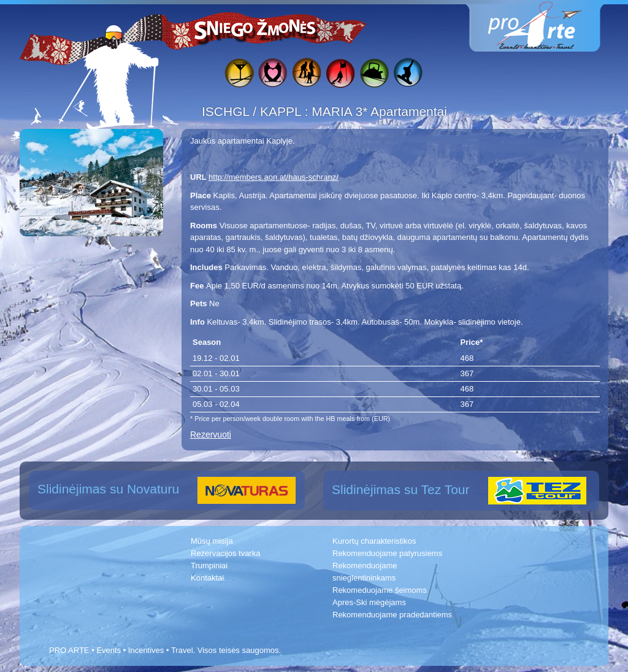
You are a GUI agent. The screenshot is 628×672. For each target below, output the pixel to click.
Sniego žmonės (256, 28)
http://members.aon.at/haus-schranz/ (274, 177)
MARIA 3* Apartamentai (379, 111)
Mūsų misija (212, 541)
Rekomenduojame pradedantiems (392, 615)
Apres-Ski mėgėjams (369, 602)
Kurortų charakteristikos (374, 541)
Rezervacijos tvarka (225, 553)
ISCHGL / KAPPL (253, 111)
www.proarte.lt (545, 26)
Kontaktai (207, 578)
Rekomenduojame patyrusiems (387, 553)
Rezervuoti (211, 434)
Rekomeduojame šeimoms (380, 590)
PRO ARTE (69, 650)
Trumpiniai (209, 566)
